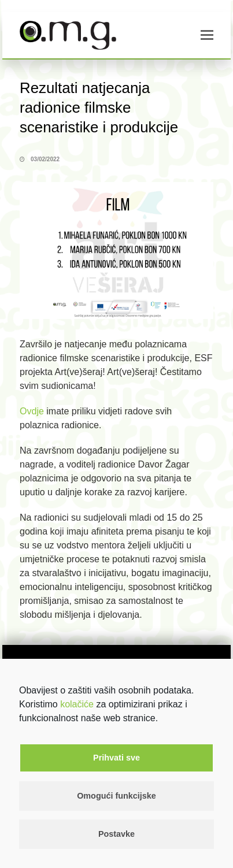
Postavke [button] (116, 834)
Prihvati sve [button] (116, 758)
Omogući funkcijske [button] (116, 796)
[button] (207, 35)
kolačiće (77, 704)
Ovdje (32, 411)
